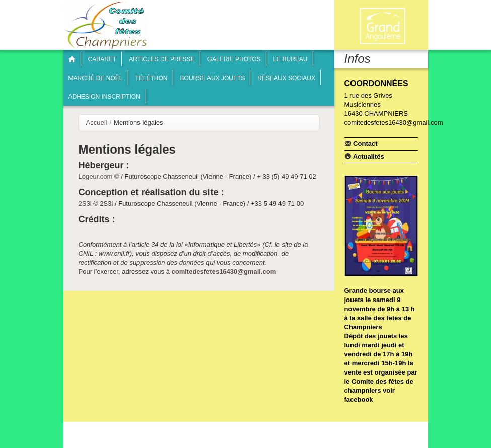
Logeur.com (96, 176)
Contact (361, 143)
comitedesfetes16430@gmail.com (224, 272)
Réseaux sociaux (286, 78)
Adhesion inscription (104, 97)
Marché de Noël (96, 78)
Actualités (364, 156)
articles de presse (162, 59)
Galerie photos (234, 59)
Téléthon (152, 78)
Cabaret (102, 59)
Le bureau (291, 59)
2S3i (85, 204)
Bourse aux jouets (213, 78)
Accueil (97, 123)
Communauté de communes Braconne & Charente (382, 26)
